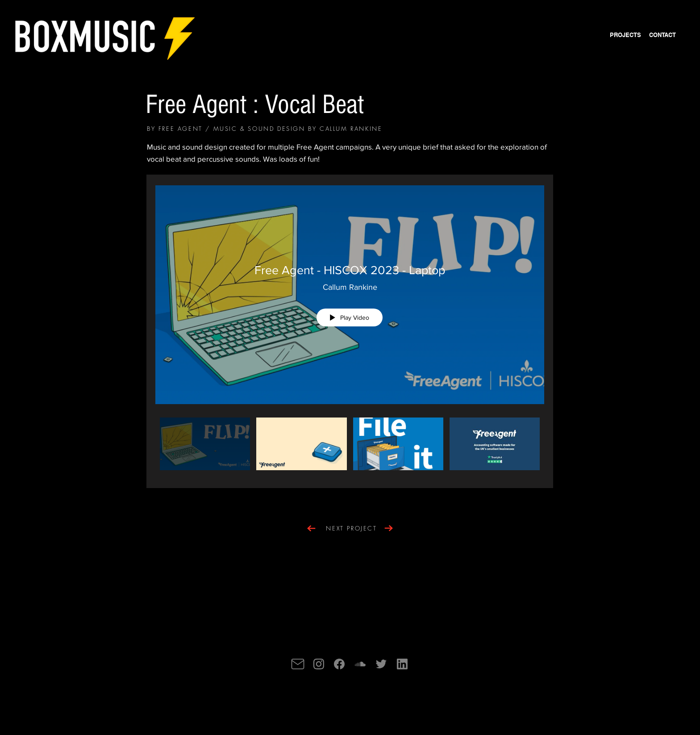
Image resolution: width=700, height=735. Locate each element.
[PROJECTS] (625, 35)
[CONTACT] (662, 35)
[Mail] (298, 664)
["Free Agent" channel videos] (350, 446)
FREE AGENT (181, 129)
